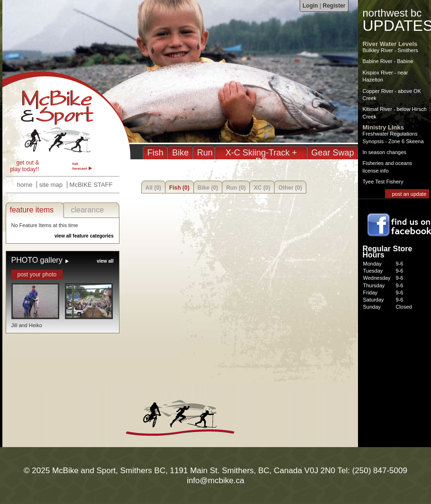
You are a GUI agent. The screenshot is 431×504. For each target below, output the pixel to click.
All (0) (153, 188)
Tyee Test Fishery (383, 182)
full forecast (80, 166)
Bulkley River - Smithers (390, 50)
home (25, 185)
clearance (87, 210)
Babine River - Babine (388, 61)
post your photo (37, 275)
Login (310, 6)
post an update (409, 194)
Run (205, 153)
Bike (180, 153)
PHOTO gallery (37, 260)
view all (105, 261)
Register (334, 6)
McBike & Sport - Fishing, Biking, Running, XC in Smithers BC (66, 115)
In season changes (385, 152)
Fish (155, 153)
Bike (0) (208, 188)
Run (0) (236, 188)
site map (51, 185)
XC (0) (262, 188)
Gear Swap (332, 153)
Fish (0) (179, 188)
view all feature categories (84, 236)
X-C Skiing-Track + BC (261, 157)
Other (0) (290, 188)
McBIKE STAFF (91, 185)
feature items (32, 210)
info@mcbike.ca (215, 481)
